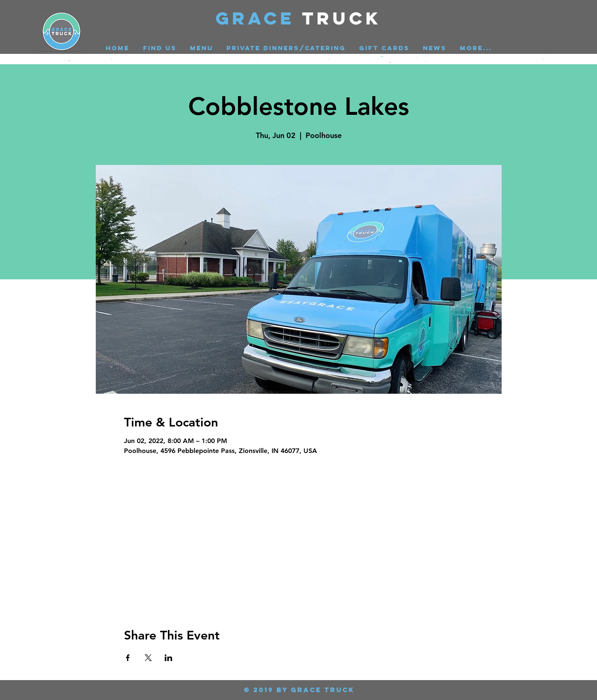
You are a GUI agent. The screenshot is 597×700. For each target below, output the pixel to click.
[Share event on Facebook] (128, 658)
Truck (342, 18)
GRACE (259, 18)
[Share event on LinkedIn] (169, 658)
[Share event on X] (148, 658)
